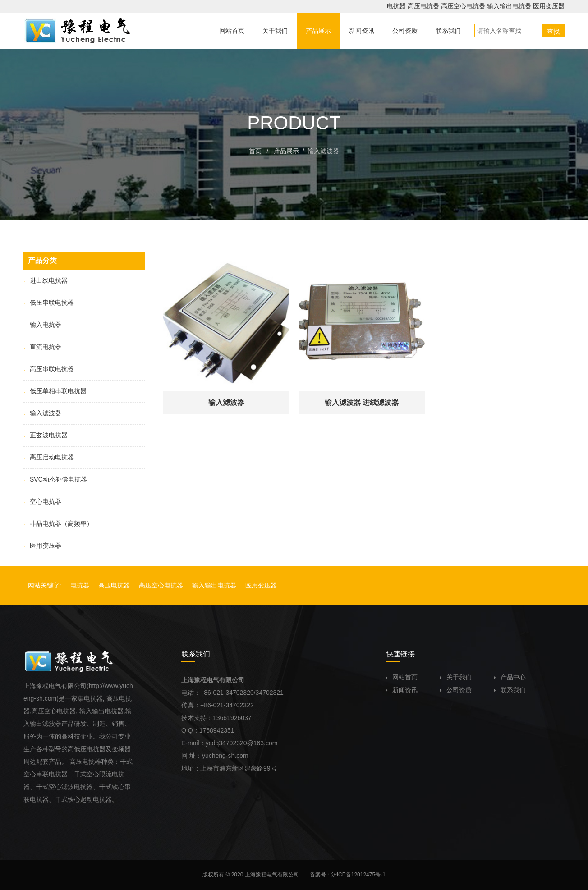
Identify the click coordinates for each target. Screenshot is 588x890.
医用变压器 (549, 6)
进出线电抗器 (46, 280)
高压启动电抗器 (49, 457)
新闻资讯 (402, 690)
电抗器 (396, 6)
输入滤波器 (323, 151)
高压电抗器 (423, 6)
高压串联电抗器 (49, 369)
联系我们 (510, 690)
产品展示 (286, 151)
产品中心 (510, 677)
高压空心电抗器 (463, 6)
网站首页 (402, 677)
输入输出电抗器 (509, 6)
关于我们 (456, 677)
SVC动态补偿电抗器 (55, 479)
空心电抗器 (42, 501)
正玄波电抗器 (46, 435)
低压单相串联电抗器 (55, 391)
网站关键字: (45, 585)
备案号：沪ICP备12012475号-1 (348, 875)
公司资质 (456, 690)
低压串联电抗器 (49, 303)
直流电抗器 (42, 347)
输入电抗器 (42, 325)
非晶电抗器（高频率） (58, 523)
